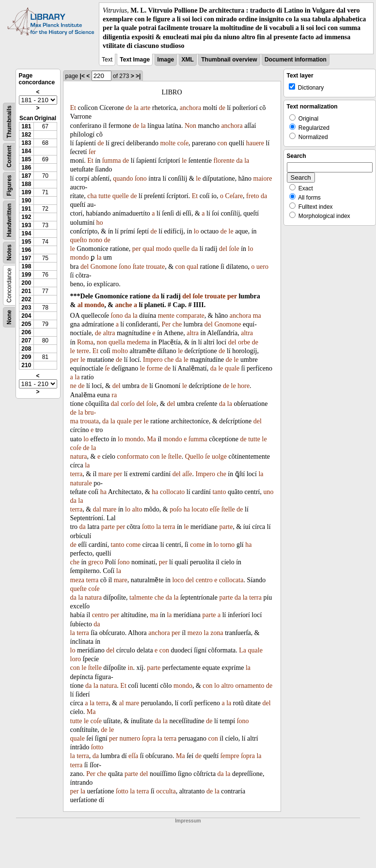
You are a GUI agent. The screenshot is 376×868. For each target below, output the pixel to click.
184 (26, 151)
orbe (244, 342)
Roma (85, 342)
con (222, 143)
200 (26, 283)
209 (26, 357)
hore (243, 386)
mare (105, 474)
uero (262, 267)
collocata (231, 580)
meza (78, 580)
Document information (296, 60)
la (136, 108)
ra (114, 395)
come (133, 545)
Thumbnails (9, 122)
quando (123, 178)
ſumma (112, 161)
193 (26, 225)
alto (137, 509)
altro (227, 686)
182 (26, 135)
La (243, 650)
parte (108, 527)
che (177, 324)
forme (154, 368)
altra (109, 333)
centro (204, 580)
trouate (155, 267)
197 (26, 258)
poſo (176, 509)
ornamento (250, 686)
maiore (263, 178)
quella (117, 342)
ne (73, 386)
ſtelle (175, 457)
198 (26, 266)
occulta (166, 791)
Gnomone (104, 267)
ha (103, 492)
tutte (104, 196)
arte (146, 108)
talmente (141, 597)
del (223, 249)
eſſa (133, 756)
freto (252, 196)
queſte (78, 589)
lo (196, 231)
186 (26, 168)
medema (138, 342)
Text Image (135, 60)
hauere (255, 143)
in (131, 668)
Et (73, 108)
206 (26, 332)
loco (178, 580)
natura (79, 457)
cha (92, 196)
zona (217, 633)
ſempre (230, 756)
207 (26, 341)
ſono (141, 178)
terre (83, 351)
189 (26, 192)
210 (26, 365)
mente (166, 316)
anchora (190, 108)
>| (138, 76)
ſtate (139, 267)
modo (164, 249)
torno (228, 545)
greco (96, 562)
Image (166, 60)
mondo (80, 257)
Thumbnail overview (229, 60)
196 (26, 250)
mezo (195, 633)
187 (26, 176)
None (9, 317)
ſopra (149, 738)
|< (82, 76)
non (102, 342)
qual (148, 249)
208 (26, 349)
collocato (172, 492)
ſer (92, 152)
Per (166, 324)
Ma (151, 439)
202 (26, 299)
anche (124, 305)
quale (232, 368)
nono (95, 240)
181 (26, 126)
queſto (79, 240)
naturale (81, 483)
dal (115, 404)
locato (200, 509)
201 (26, 291)
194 (26, 233)
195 (26, 242)
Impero (153, 360)
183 (26, 143)
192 (26, 217)
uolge (219, 457)
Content (9, 156)
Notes (9, 253)
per (137, 249)
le (184, 161)
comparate (190, 316)
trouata (89, 421)
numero (130, 738)
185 (26, 159)
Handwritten (9, 220)
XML (188, 60)
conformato (133, 457)
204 (26, 316)
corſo (128, 404)
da (240, 161)
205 (26, 324)
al (80, 305)
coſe (183, 143)
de (129, 108)
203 (26, 308)
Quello (194, 457)
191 (26, 209)
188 (26, 184)
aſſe (187, 474)
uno (268, 492)
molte (168, 143)
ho (100, 223)
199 (26, 275)
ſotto (148, 527)
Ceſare (234, 196)
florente (224, 161)
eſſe (215, 509)
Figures (9, 185)
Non (190, 126)
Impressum (188, 821)
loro (76, 659)
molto (120, 351)
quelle (121, 196)
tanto (219, 492)
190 (26, 201)
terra (77, 474)
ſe (107, 368)
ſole (234, 249)
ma (257, 316)
